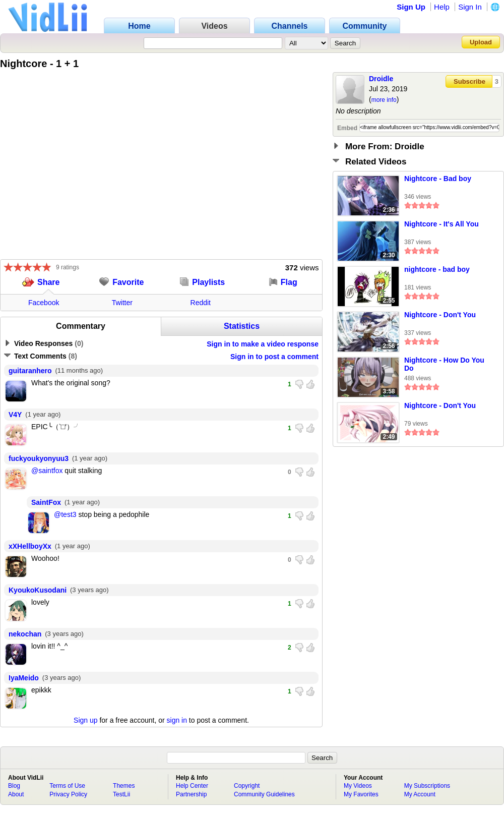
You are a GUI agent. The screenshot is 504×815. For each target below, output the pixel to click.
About (16, 794)
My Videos (358, 786)
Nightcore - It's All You (442, 224)
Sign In (470, 7)
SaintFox (46, 502)
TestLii (121, 794)
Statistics (242, 326)
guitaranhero (30, 371)
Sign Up (411, 7)
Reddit (201, 303)
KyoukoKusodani (38, 590)
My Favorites (361, 794)
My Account (420, 794)
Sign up (85, 720)
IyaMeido (24, 678)
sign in (177, 720)
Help (442, 7)
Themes (124, 786)
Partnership (191, 794)
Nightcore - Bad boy (438, 179)
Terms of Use (67, 786)
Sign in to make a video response (263, 344)
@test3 (65, 514)
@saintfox (47, 471)
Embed (347, 128)
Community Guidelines (264, 794)
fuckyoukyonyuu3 (39, 458)
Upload (481, 42)
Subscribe (469, 81)
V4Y (15, 415)
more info (384, 100)
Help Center (192, 786)
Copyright (247, 786)
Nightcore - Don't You (440, 315)
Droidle (381, 79)
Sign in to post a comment (274, 357)
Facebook (44, 303)
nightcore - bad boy (437, 269)
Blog (14, 786)
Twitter (122, 303)
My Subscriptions (427, 786)
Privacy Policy (68, 794)
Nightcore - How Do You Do (444, 364)
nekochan (25, 634)
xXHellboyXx (30, 546)
